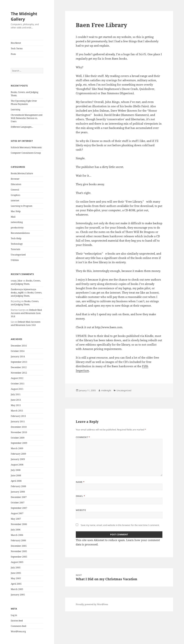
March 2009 (17, 448)
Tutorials (15, 249)
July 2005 (16, 568)
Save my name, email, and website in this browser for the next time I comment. (120, 525)
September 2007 (19, 508)
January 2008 (18, 492)
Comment (83, 437)
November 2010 (19, 432)
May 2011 (16, 405)
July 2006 (16, 530)
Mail (13, 217)
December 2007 (19, 497)
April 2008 (16, 481)
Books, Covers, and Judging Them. (26, 282)
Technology (17, 244)
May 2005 (16, 578)
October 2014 (18, 351)
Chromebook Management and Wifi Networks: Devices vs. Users (27, 118)
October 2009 (18, 438)
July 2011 (16, 394)
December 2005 (19, 546)
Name (80, 482)
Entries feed (17, 621)
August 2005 (17, 562)
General (15, 190)
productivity (17, 228)
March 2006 (17, 535)
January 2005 (18, 595)
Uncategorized (18, 255)
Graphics (15, 195)
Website (81, 510)
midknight (106, 390)
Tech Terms (17, 48)
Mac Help (16, 211)
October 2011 (18, 384)
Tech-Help (16, 238)
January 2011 (18, 421)
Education (16, 184)
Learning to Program (22, 206)
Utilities (15, 260)
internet (15, 200)
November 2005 (19, 551)
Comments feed (18, 626)
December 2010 (19, 427)
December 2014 (19, 346)
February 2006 (18, 540)
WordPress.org (18, 631)
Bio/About (16, 43)
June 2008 (16, 475)
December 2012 (19, 367)
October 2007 (18, 503)
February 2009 (18, 454)
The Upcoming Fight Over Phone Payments (24, 102)
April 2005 (16, 584)
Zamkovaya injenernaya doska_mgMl (23, 291)
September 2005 (19, 557)
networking (17, 222)
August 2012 (17, 378)
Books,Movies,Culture (22, 173)
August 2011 (17, 389)
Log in (14, 615)
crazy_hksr (17, 281)
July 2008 (16, 470)
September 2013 (19, 362)
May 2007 (16, 519)
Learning (15, 109)
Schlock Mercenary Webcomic (26, 147)
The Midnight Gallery (24, 16)
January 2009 (18, 459)
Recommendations (20, 233)
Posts (13, 54)
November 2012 (19, 373)
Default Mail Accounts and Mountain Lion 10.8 (26, 313)
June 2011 (16, 400)
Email (80, 496)
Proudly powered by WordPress (92, 604)
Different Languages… (22, 127)
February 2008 (18, 486)
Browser (15, 179)
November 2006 (19, 524)
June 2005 (16, 573)
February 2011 (18, 416)
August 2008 (17, 465)
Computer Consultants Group (26, 153)
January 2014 (18, 356)
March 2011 (17, 411)
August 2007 (17, 513)
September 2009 (19, 443)
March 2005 (17, 589)
